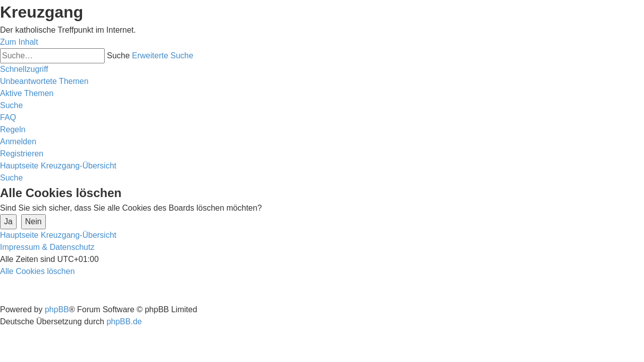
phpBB (57, 309)
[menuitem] (44, 81)
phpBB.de (124, 322)
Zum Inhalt (19, 42)
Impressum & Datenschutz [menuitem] (47, 247)
